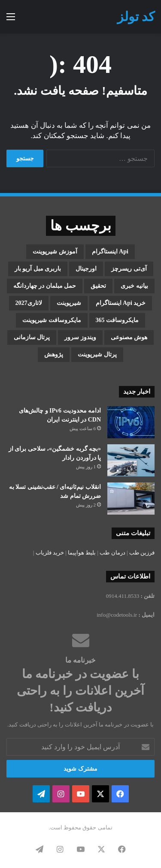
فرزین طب (142, 553)
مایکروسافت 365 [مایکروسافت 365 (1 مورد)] (117, 320)
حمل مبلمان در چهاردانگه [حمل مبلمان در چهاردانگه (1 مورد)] (45, 286)
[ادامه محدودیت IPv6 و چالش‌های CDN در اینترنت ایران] (131, 422)
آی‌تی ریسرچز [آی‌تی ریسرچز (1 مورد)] (129, 269)
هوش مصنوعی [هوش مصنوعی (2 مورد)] (129, 337)
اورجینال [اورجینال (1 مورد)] (86, 269)
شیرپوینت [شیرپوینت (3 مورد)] (69, 303)
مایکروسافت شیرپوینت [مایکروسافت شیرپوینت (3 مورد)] (52, 320)
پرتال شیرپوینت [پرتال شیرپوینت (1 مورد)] (97, 354)
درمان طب (112, 553)
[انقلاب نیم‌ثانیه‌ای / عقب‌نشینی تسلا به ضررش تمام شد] (131, 499)
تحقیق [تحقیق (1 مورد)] (98, 286)
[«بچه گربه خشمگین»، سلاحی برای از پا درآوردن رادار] (131, 460)
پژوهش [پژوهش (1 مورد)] (54, 354)
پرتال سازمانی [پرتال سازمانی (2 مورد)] (32, 337)
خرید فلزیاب (50, 553)
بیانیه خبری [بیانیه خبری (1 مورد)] (134, 286)
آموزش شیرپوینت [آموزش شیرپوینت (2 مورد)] (55, 252)
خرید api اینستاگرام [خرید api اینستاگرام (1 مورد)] (121, 303)
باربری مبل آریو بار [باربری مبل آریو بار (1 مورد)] (38, 269)
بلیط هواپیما (82, 553)
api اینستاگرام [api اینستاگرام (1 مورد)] (110, 252)
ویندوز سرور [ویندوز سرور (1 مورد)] (80, 337)
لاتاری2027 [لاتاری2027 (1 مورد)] (29, 303)
